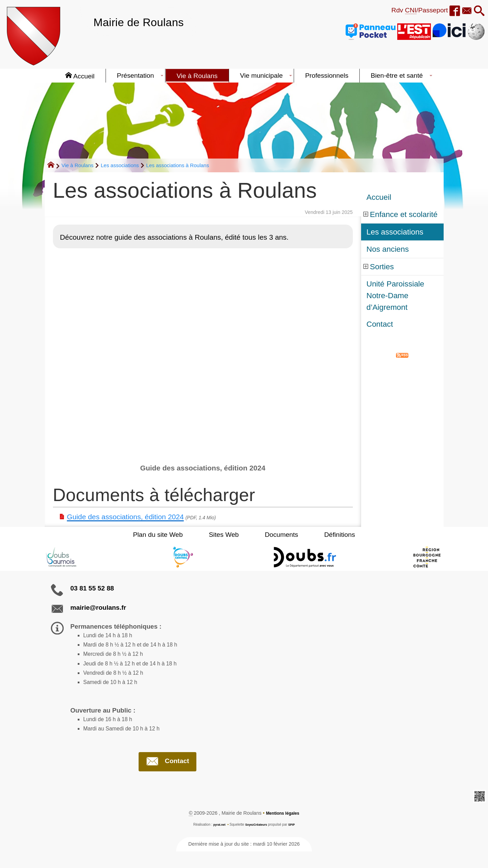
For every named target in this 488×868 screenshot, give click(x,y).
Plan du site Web (175, 535)
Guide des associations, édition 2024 (126, 517)
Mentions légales (283, 829)
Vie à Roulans (78, 165)
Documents (276, 535)
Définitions (323, 535)
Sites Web (229, 535)
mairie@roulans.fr (98, 607)
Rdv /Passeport (408, 10)
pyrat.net (216, 841)
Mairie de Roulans (148, 21)
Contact (380, 324)
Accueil (379, 197)
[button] (478, 11)
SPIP (295, 841)
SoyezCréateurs (257, 841)
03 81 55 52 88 (92, 588)
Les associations (120, 165)
